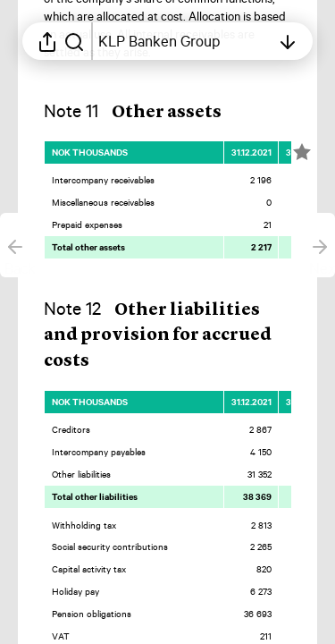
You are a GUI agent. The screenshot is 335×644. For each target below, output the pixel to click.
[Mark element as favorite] (302, 152)
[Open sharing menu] (47, 41)
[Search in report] (74, 41)
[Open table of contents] (184, 41)
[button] (147, 112)
